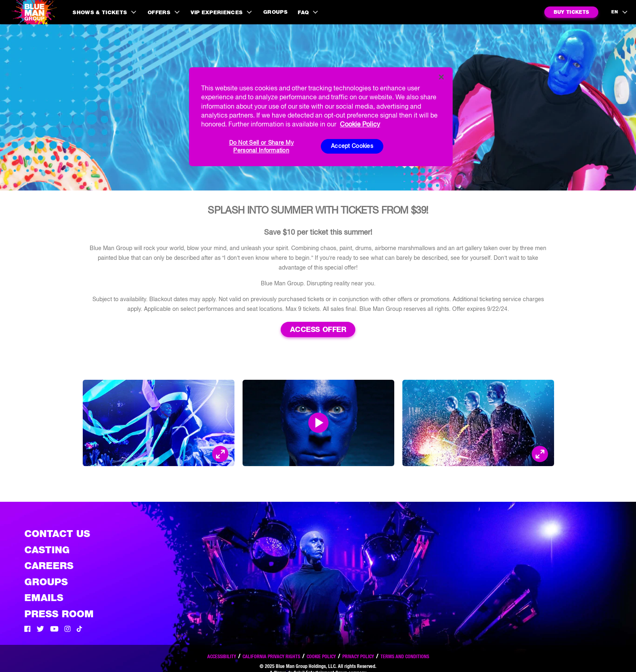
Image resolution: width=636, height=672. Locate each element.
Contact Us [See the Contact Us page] (57, 534)
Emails (44, 598)
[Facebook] (27, 630)
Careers (49, 566)
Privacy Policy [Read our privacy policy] (358, 656)
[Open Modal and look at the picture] (220, 454)
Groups (275, 12)
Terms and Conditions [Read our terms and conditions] (405, 656)
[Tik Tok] (79, 630)
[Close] (441, 77)
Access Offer (318, 329)
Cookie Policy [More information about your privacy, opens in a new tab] (360, 124)
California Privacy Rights (271, 656)
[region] (321, 117)
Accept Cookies (352, 146)
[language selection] (620, 12)
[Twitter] (40, 630)
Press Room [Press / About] (59, 614)
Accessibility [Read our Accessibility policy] (222, 656)
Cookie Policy (321, 656)
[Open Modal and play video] (318, 423)
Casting (47, 550)
